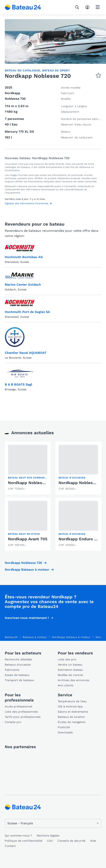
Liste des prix (67, 659)
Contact (10, 846)
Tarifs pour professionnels (23, 717)
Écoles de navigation (72, 722)
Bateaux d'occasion (18, 665)
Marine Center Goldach (23, 285)
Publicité (64, 727)
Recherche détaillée (18, 659)
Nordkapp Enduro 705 (80, 539)
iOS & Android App (70, 706)
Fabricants (12, 670)
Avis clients (66, 685)
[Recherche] (78, 7)
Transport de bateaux (19, 680)
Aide (93, 841)
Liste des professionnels (21, 712)
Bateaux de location (71, 717)
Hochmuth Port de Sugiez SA (27, 312)
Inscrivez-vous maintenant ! (27, 618)
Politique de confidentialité (24, 841)
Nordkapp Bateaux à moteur (27, 570)
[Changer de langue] (53, 823)
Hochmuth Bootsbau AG (24, 257)
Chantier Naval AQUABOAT (26, 353)
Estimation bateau (70, 670)
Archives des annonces (73, 680)
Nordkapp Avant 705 (28, 539)
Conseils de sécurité (71, 841)
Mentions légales (48, 835)
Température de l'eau (72, 701)
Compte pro (13, 722)
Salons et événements (73, 712)
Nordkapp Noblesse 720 (31, 483)
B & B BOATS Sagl (18, 384)
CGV (50, 841)
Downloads (65, 732)
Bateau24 (11, 637)
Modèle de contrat (70, 675)
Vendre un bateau (70, 665)
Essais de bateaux (17, 675)
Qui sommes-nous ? (18, 835)
